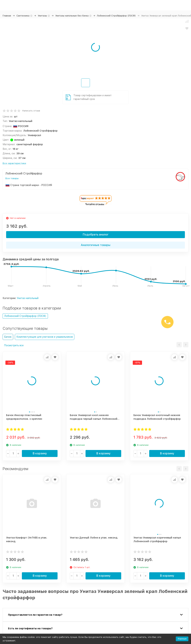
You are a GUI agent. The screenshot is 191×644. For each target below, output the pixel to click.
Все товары (12, 178)
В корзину (40, 453)
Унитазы (42, 16)
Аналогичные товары (96, 245)
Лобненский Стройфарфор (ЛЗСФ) (116, 16)
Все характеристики (14, 163)
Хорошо (182, 639)
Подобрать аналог (96, 235)
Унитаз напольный (28, 298)
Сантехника (23, 16)
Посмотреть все (14, 345)
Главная (7, 16)
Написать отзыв (31, 111)
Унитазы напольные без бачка (72, 16)
